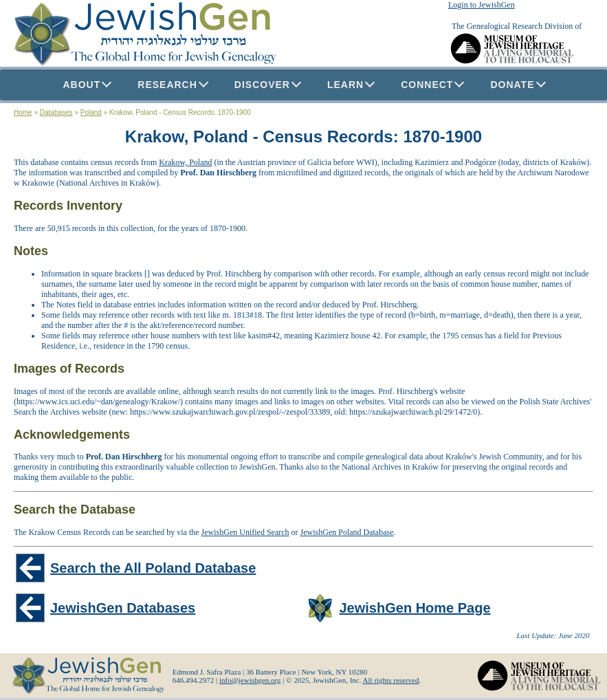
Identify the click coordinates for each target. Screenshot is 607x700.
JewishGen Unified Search (245, 532)
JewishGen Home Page (415, 608)
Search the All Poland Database (153, 568)
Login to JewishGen (482, 5)
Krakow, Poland (185, 162)
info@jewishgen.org (250, 680)
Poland (91, 112)
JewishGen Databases (123, 608)
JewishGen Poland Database (347, 532)
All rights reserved (391, 680)
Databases (56, 112)
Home (23, 112)
